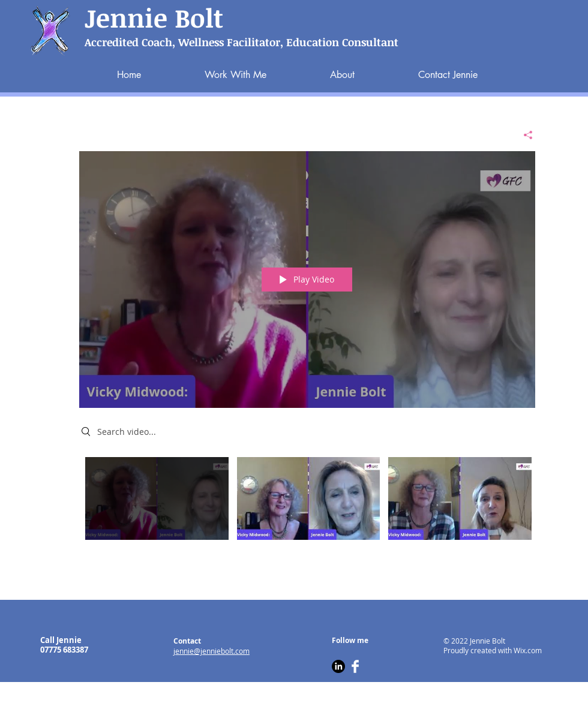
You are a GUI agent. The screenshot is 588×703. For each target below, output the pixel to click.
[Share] (523, 135)
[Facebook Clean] (355, 666)
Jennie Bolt (154, 17)
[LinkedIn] (338, 666)
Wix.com (528, 650)
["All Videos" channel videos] (307, 502)
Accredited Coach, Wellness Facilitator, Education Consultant (241, 42)
